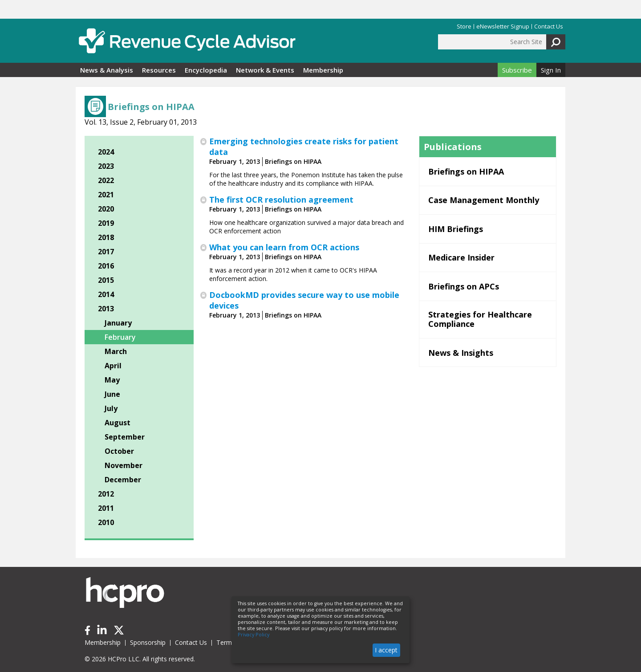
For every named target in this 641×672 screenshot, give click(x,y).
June (112, 394)
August (118, 423)
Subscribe (517, 70)
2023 (106, 166)
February (120, 337)
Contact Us (549, 26)
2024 (106, 152)
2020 (106, 209)
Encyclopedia (206, 70)
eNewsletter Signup (503, 26)
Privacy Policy (254, 635)
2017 (106, 252)
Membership (323, 70)
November (124, 465)
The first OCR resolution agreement (281, 200)
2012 (106, 494)
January (118, 323)
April (113, 366)
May (112, 380)
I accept (386, 650)
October (119, 451)
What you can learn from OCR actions (284, 247)
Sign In (551, 70)
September (125, 437)
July (111, 408)
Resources (159, 70)
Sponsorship (148, 642)
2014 (106, 294)
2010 (106, 522)
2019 (106, 223)
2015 (106, 280)
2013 (106, 309)
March (116, 351)
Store (464, 26)
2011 (106, 508)
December (123, 480)
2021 (106, 195)
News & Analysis (107, 70)
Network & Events (265, 70)
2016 (106, 266)
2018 (106, 237)
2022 (106, 180)
